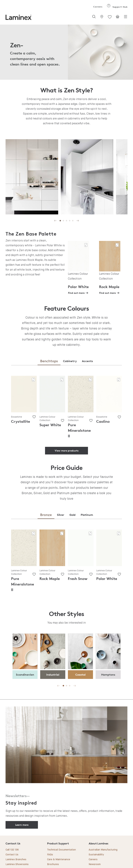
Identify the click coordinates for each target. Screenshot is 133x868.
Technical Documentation (61, 850)
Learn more (22, 825)
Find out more (76, 293)
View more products (67, 451)
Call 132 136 (12, 850)
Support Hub (117, 7)
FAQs (50, 855)
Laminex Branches (16, 860)
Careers (98, 7)
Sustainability (96, 855)
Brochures (53, 864)
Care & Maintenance (59, 860)
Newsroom (95, 864)
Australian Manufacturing (103, 850)
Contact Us (12, 855)
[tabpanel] (32, 177)
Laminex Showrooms (17, 864)
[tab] (49, 361)
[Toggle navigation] (126, 18)
